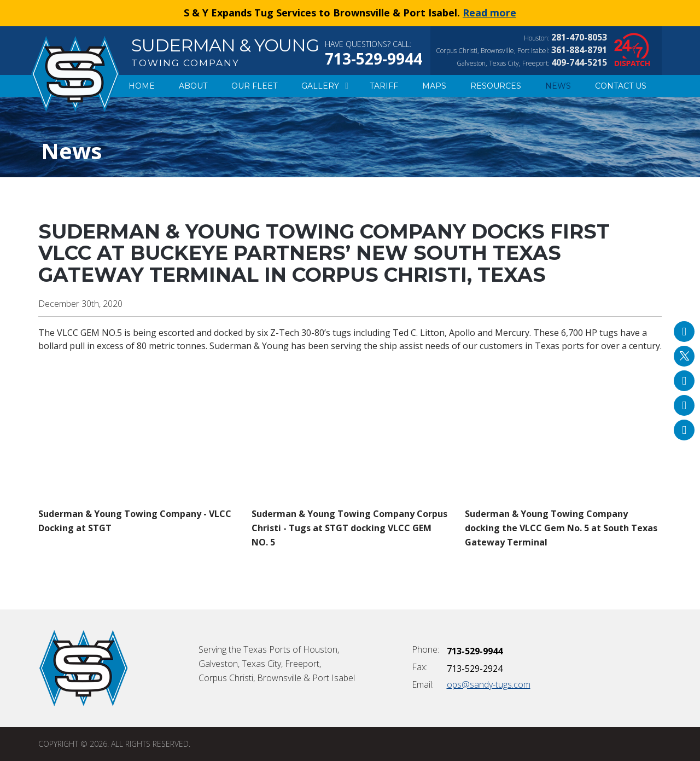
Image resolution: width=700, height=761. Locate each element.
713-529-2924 (475, 669)
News (558, 86)
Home (142, 86)
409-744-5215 (579, 62)
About (193, 86)
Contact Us (621, 86)
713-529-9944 (374, 59)
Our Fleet (254, 86)
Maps (434, 86)
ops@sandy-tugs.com (489, 684)
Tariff (384, 86)
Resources (496, 86)
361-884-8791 (579, 50)
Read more (489, 13)
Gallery (323, 86)
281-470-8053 (579, 37)
